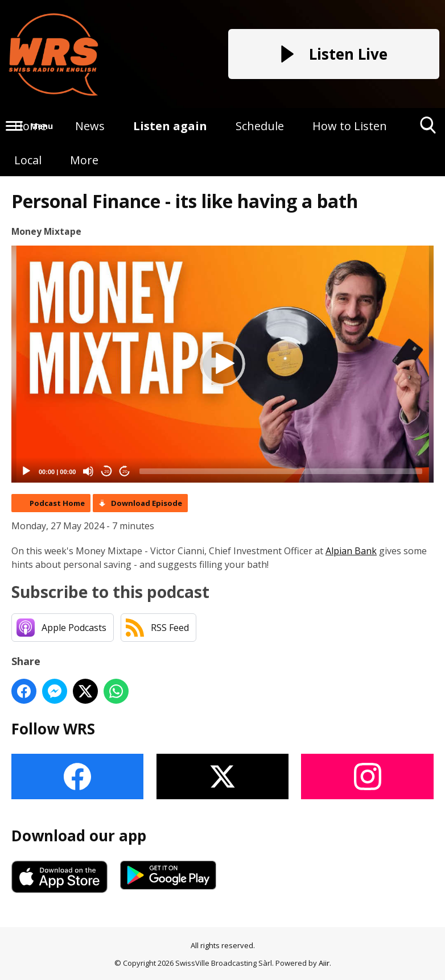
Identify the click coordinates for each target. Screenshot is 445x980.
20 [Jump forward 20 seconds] (125, 472)
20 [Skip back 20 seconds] (107, 472)
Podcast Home (57, 503)
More (84, 160)
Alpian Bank (351, 551)
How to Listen (350, 126)
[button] (222, 364)
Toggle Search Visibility (428, 129)
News (90, 126)
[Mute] (88, 471)
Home (30, 126)
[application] (222, 364)
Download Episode (147, 503)
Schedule (260, 126)
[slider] (281, 471)
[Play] (26, 471)
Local (28, 160)
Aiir (324, 963)
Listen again (170, 126)
